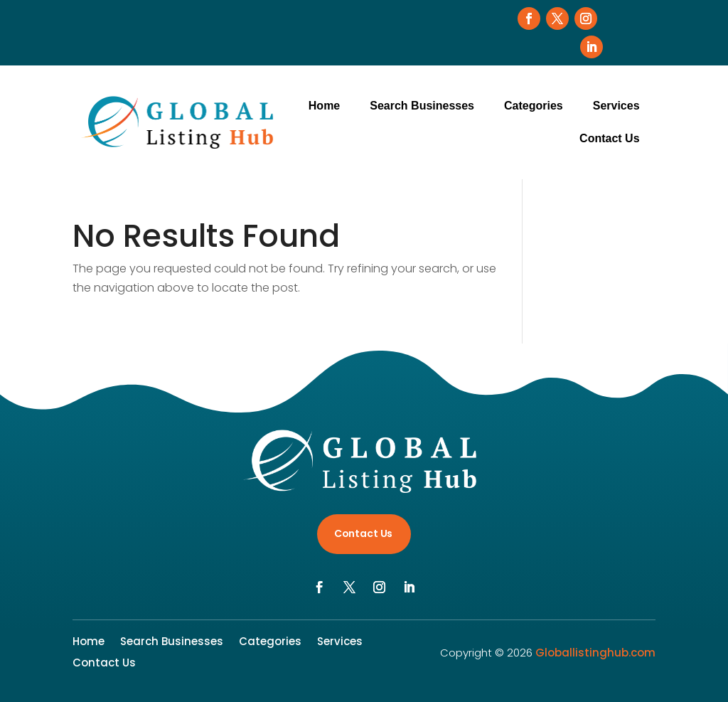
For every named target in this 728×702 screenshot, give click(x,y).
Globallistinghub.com (595, 653)
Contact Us (609, 138)
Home (324, 106)
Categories (534, 106)
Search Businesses (422, 106)
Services (616, 106)
